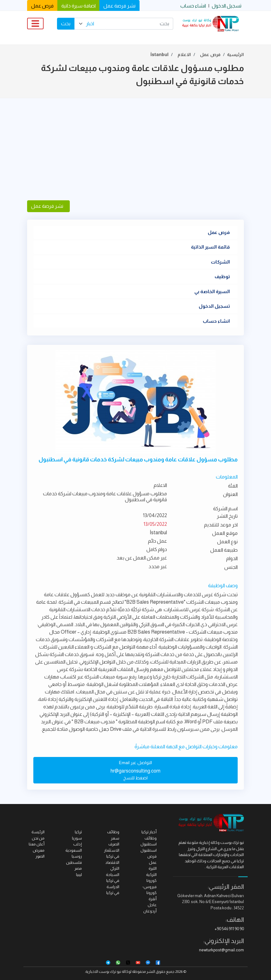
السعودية (74, 850)
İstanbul (159, 55)
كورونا (152, 880)
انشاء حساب (193, 6)
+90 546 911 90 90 (229, 929)
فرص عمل (42, 6)
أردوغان (150, 911)
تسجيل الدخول (227, 6)
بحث (66, 24)
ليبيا (79, 875)
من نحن (38, 838)
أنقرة (153, 899)
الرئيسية (235, 55)
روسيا (77, 856)
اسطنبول (149, 850)
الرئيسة (38, 832)
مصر (78, 868)
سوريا (77, 838)
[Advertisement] (135, 149)
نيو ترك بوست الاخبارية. (103, 972)
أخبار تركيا (149, 832)
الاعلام (184, 55)
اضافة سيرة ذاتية (78, 6)
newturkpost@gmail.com (221, 950)
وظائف (113, 832)
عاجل (152, 905)
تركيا (78, 832)
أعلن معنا (37, 844)
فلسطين (74, 862)
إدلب (78, 844)
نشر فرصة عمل (119, 6)
